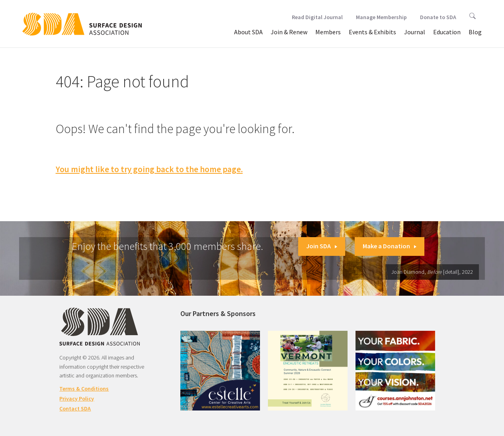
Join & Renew (289, 32)
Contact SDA (75, 409)
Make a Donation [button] (390, 246)
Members (328, 32)
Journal (415, 32)
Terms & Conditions (84, 389)
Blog (475, 32)
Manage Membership (381, 17)
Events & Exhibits (372, 32)
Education (447, 32)
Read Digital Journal (317, 17)
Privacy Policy (77, 399)
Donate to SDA (438, 17)
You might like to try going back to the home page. (149, 169)
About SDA (248, 32)
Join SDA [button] (322, 246)
